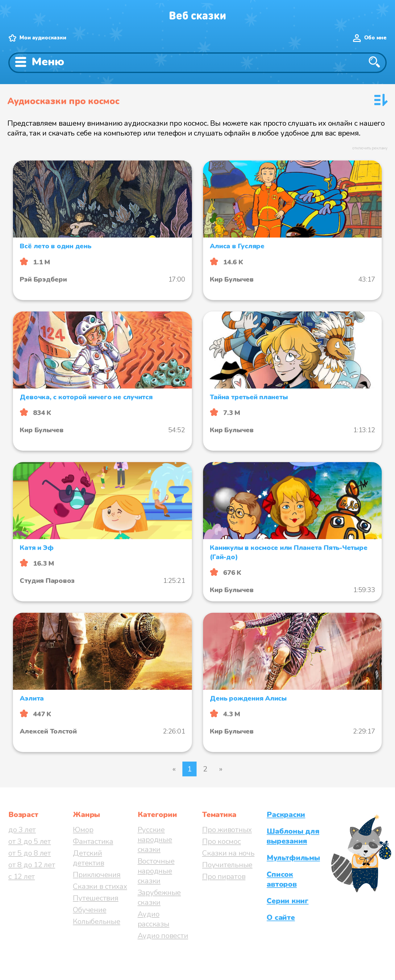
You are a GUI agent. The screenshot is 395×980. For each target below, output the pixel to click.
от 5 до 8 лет (30, 853)
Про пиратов (224, 876)
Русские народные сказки (155, 840)
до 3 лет (22, 830)
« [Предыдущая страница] (174, 769)
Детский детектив (88, 858)
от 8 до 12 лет (32, 865)
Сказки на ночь (228, 853)
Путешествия (96, 898)
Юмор (83, 830)
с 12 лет (22, 876)
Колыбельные (96, 921)
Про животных (227, 830)
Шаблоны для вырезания (293, 836)
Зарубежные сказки (159, 897)
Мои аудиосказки (43, 38)
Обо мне (375, 38)
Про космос (222, 841)
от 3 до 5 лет (30, 841)
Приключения (97, 875)
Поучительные (227, 865)
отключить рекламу (370, 148)
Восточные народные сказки (156, 871)
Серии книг (288, 901)
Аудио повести (163, 936)
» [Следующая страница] (221, 769)
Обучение (89, 910)
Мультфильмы (293, 858)
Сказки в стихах (100, 886)
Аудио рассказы (154, 919)
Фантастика (93, 841)
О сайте (281, 917)
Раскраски (286, 815)
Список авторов (282, 879)
